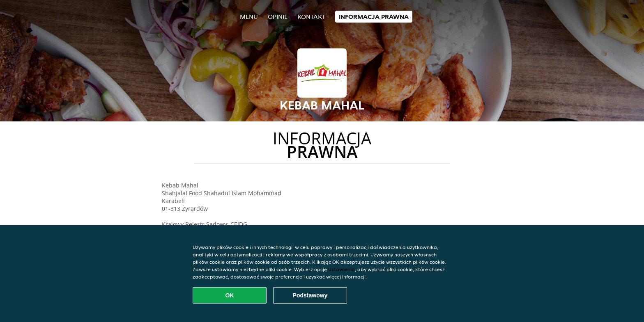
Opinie (278, 17)
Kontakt (311, 17)
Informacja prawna (374, 17)
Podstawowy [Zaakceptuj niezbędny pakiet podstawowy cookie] (310, 295)
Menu (249, 17)
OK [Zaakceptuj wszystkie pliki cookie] (230, 295)
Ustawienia (342, 269)
